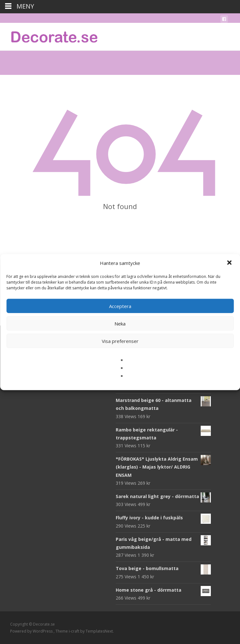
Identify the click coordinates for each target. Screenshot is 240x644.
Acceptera (120, 306)
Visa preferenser (120, 341)
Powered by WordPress (32, 631)
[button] (230, 263)
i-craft (75, 631)
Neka (120, 323)
